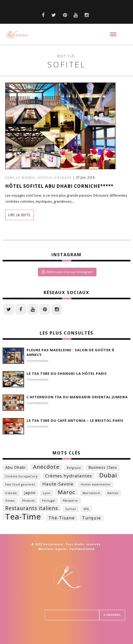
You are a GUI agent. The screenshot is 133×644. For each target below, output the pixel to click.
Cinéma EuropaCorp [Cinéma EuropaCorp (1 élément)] (22, 476)
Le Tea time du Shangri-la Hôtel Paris (67, 373)
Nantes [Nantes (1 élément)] (113, 493)
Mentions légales (53, 549)
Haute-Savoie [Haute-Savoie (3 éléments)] (58, 484)
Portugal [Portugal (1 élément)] (49, 501)
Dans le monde (20, 177)
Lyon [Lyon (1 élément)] (47, 493)
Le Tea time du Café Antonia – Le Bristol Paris (75, 420)
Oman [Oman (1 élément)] (10, 501)
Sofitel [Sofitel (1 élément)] (71, 509)
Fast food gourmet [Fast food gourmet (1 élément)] (20, 484)
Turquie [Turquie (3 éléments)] (91, 518)
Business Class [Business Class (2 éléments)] (103, 467)
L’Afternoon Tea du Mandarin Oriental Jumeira (77, 397)
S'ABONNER (112, 615)
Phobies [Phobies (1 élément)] (28, 501)
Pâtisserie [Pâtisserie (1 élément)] (70, 501)
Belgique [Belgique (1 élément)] (74, 468)
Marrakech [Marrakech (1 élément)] (91, 493)
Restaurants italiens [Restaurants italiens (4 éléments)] (32, 508)
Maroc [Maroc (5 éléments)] (66, 492)
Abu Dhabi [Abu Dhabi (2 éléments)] (15, 467)
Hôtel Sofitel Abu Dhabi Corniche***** (59, 186)
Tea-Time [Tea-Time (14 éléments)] (23, 517)
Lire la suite (19, 215)
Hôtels (45, 177)
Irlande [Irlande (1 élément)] (11, 493)
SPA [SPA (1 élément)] (86, 509)
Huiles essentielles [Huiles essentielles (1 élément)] (96, 484)
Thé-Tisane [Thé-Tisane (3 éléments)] (62, 518)
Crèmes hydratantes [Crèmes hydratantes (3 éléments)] (69, 476)
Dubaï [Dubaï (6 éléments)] (108, 475)
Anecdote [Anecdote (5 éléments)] (46, 467)
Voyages (63, 177)
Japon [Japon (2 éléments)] (30, 493)
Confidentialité (82, 549)
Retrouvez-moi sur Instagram (67, 272)
